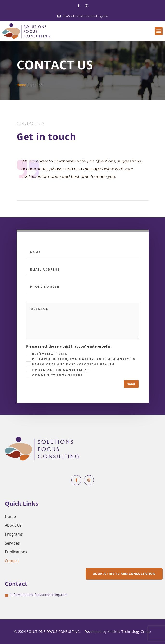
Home (10, 516)
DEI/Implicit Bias (47, 354)
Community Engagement (55, 375)
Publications (16, 552)
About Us (13, 525)
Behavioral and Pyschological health (70, 365)
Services (12, 543)
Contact (12, 561)
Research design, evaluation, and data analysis (81, 359)
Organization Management (58, 370)
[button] (159, 31)
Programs (14, 534)
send (131, 384)
